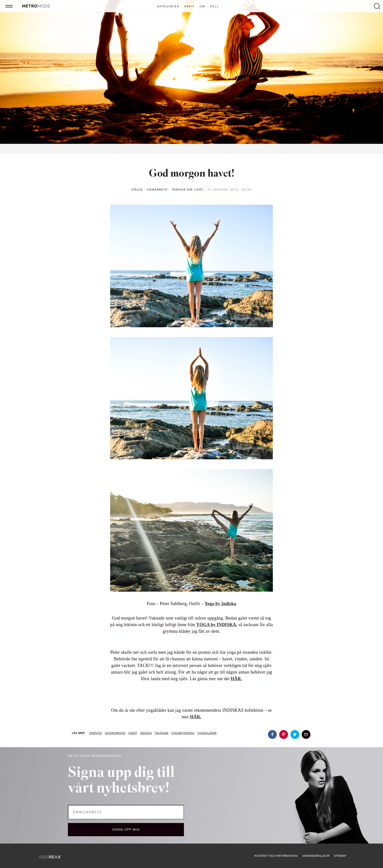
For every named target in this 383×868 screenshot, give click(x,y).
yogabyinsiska (183, 733)
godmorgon (115, 733)
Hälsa (137, 190)
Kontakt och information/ (276, 856)
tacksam (161, 733)
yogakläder (207, 733)
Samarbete (157, 190)
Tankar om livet (188, 190)
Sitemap (340, 856)
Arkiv (189, 7)
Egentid (96, 733)
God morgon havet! (192, 174)
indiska (146, 733)
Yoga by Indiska (220, 604)
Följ (214, 7)
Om (202, 7)
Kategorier (168, 7)
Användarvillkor (316, 856)
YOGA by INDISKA (216, 625)
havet (133, 733)
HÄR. (196, 717)
